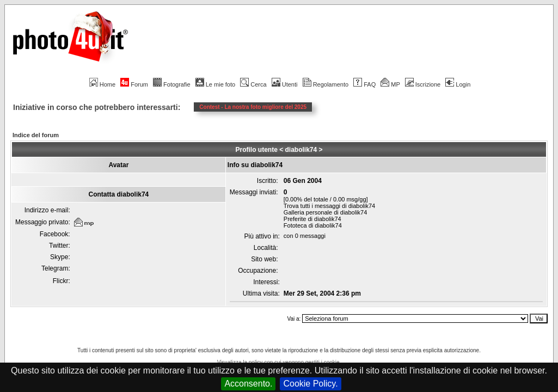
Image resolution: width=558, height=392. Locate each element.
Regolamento (326, 84)
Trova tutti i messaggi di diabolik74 (329, 206)
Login (458, 84)
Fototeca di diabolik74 (313, 225)
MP (390, 84)
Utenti (285, 84)
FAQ (364, 84)
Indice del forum (36, 135)
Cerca (253, 84)
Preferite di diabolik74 (312, 219)
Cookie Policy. (310, 384)
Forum (134, 84)
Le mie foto (215, 84)
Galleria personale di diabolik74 (325, 212)
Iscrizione (423, 84)
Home (102, 84)
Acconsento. (248, 384)
